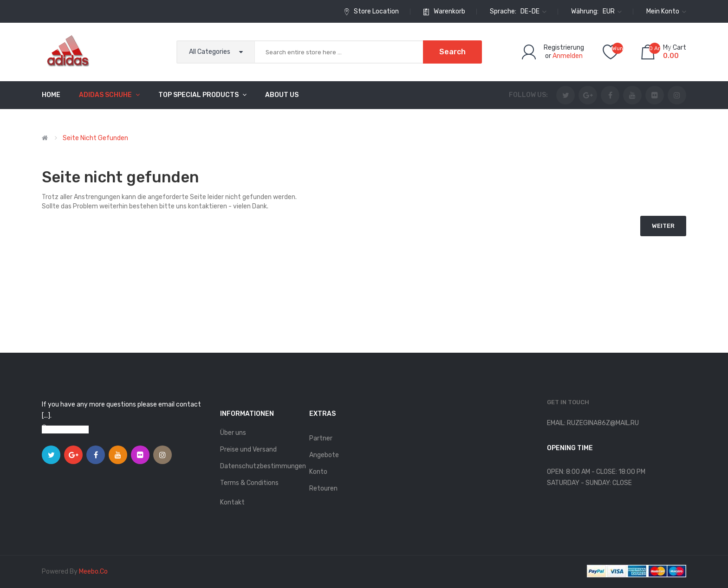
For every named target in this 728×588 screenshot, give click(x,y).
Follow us (527, 95)
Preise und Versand (248, 449)
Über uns (233, 433)
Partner (321, 438)
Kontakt (232, 502)
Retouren (323, 488)
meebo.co (93, 572)
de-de (533, 11)
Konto (318, 472)
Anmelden (568, 56)
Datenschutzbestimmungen (260, 466)
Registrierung (564, 48)
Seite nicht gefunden (95, 138)
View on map (70, 430)
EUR (612, 11)
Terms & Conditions (249, 483)
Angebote (324, 455)
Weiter (663, 226)
